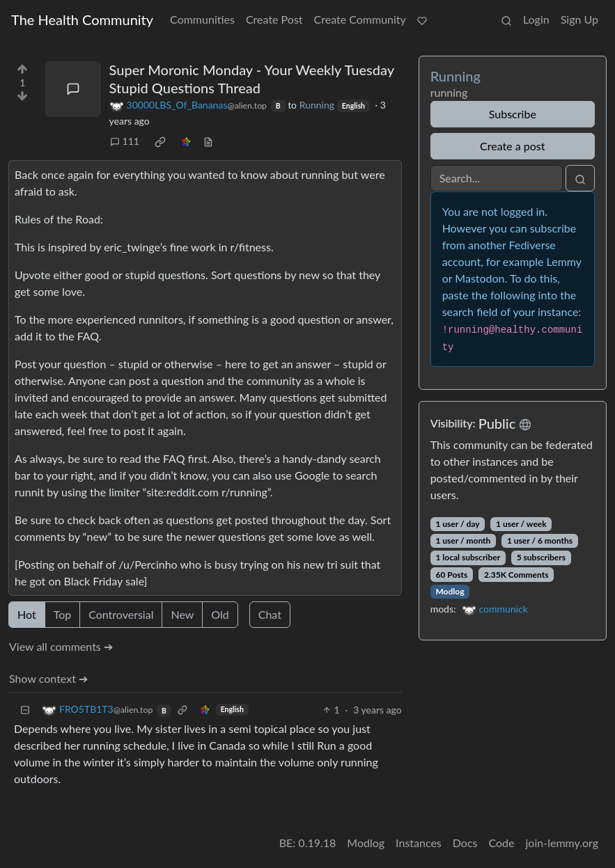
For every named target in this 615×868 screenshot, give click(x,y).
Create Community (360, 19)
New (182, 614)
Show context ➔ (48, 678)
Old (220, 614)
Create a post (512, 146)
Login (536, 19)
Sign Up (579, 19)
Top (63, 614)
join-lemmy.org (562, 843)
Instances (419, 843)
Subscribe (513, 114)
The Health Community (82, 19)
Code (502, 843)
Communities (202, 19)
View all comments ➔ (61, 646)
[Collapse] (25, 710)
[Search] (497, 178)
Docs (465, 843)
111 (125, 141)
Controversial (121, 614)
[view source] (208, 141)
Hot (27, 614)
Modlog (450, 591)
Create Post (274, 19)
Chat (270, 614)
